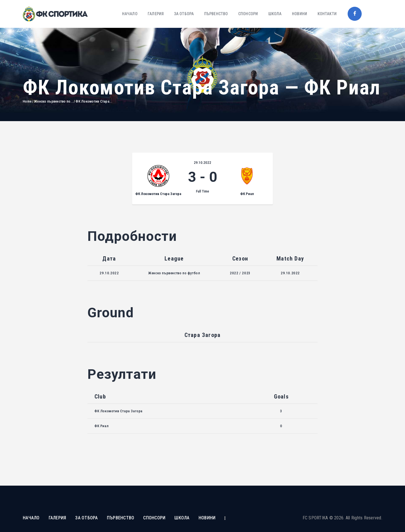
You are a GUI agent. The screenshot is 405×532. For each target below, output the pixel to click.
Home (27, 101)
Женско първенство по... (54, 101)
